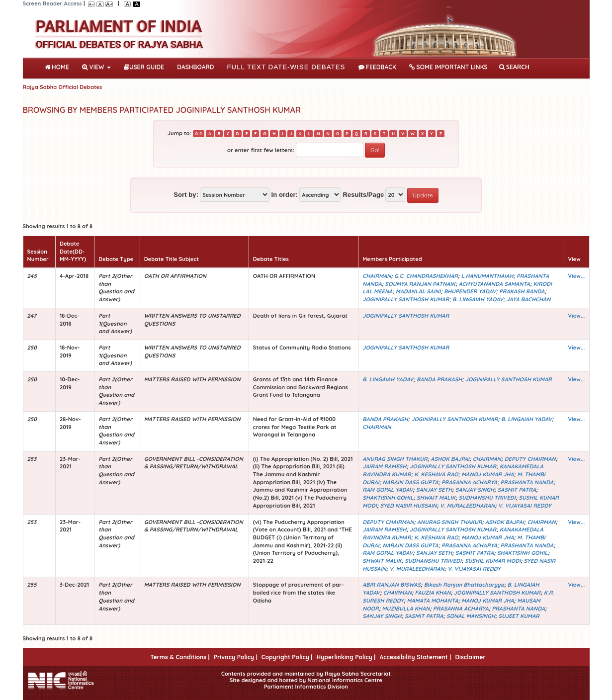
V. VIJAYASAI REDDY (525, 506)
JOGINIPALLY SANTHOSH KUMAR (406, 299)
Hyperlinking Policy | (346, 657)
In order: (284, 195)
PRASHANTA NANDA (527, 482)
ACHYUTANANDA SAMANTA (494, 284)
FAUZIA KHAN (433, 593)
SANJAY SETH (434, 490)
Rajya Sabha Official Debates (63, 87)
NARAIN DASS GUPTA (410, 482)
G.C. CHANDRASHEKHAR (426, 276)
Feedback (377, 67)
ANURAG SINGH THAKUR (395, 459)
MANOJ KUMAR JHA (487, 474)
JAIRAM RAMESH (384, 466)
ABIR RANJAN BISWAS (392, 585)
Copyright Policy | (287, 657)
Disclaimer (470, 657)
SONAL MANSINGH (471, 616)
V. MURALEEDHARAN (467, 506)
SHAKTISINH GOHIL (388, 498)
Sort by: (186, 195)
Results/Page (363, 195)
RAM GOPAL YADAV (388, 490)
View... (577, 276)
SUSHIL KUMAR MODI (493, 561)
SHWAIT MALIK (436, 498)
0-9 (199, 134)
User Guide (144, 67)
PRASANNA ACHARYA (469, 482)
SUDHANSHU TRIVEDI (487, 498)
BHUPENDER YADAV (470, 291)
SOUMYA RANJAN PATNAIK (420, 284)
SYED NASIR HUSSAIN (408, 506)
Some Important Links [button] (448, 67)
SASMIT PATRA (517, 490)
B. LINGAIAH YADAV (478, 299)
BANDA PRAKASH (439, 379)
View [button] (96, 67)
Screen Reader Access (52, 3)
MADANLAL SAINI (418, 291)
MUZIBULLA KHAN (406, 609)
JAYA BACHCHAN (529, 299)
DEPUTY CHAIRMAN (530, 459)
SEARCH (514, 67)
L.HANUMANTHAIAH (487, 276)
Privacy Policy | (236, 657)
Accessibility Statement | (415, 657)
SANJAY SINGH (475, 490)
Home (59, 66)
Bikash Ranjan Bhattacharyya (464, 585)
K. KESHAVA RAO (436, 474)
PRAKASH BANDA (522, 291)
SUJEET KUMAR (519, 616)
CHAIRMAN (377, 276)
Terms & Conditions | (180, 657)
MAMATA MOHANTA (433, 601)
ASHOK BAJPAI (450, 459)
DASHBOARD (195, 67)
